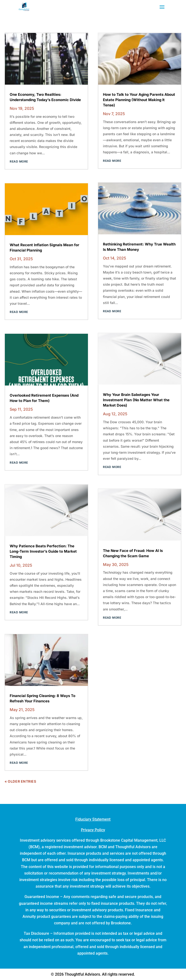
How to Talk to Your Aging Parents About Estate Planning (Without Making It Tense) (139, 100)
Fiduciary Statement (93, 819)
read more (19, 161)
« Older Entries (20, 781)
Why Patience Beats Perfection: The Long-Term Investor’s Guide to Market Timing (43, 551)
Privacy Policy (93, 830)
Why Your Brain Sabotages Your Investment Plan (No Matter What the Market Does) (136, 400)
